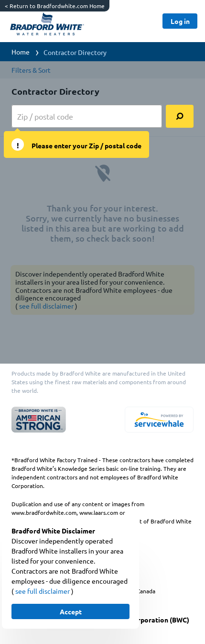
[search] (180, 116)
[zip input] (87, 116)
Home (21, 52)
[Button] (180, 21)
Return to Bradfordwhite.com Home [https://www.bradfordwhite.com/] (55, 6)
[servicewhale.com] (159, 420)
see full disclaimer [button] (43, 591)
